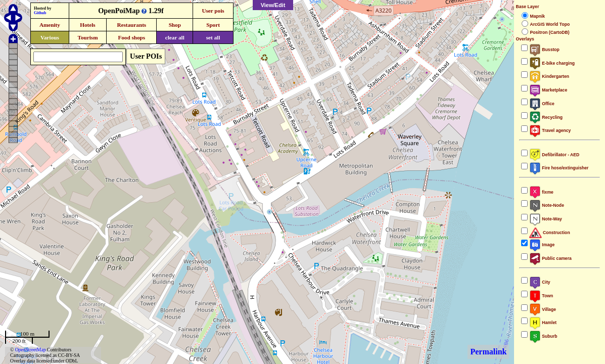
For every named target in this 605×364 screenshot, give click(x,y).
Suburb (543, 336)
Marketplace (548, 90)
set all (213, 37)
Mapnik (537, 16)
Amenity (50, 25)
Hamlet (543, 323)
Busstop (544, 50)
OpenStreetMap (31, 350)
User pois (213, 11)
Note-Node (546, 205)
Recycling (546, 117)
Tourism (87, 37)
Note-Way (545, 219)
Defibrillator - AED (554, 155)
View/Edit (273, 5)
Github (40, 13)
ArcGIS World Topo (550, 24)
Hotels (87, 25)
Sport (213, 25)
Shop (175, 25)
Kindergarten (549, 76)
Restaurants (131, 25)
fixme (541, 192)
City (540, 282)
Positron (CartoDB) (549, 32)
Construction (549, 233)
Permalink (488, 352)
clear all (175, 37)
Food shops (131, 37)
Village (543, 309)
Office (542, 104)
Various (50, 37)
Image (542, 245)
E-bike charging (552, 63)
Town (541, 296)
